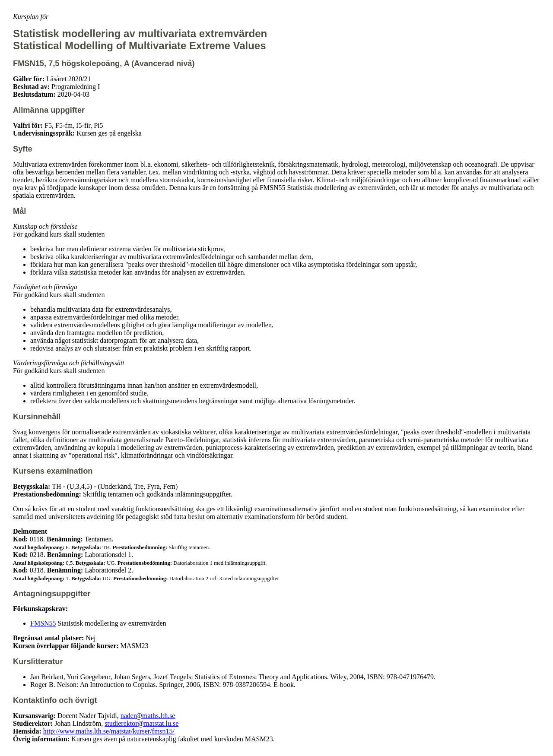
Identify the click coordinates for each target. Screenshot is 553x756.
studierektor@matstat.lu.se (141, 723)
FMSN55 (43, 623)
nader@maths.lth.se (148, 716)
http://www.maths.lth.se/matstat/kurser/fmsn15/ (109, 731)
